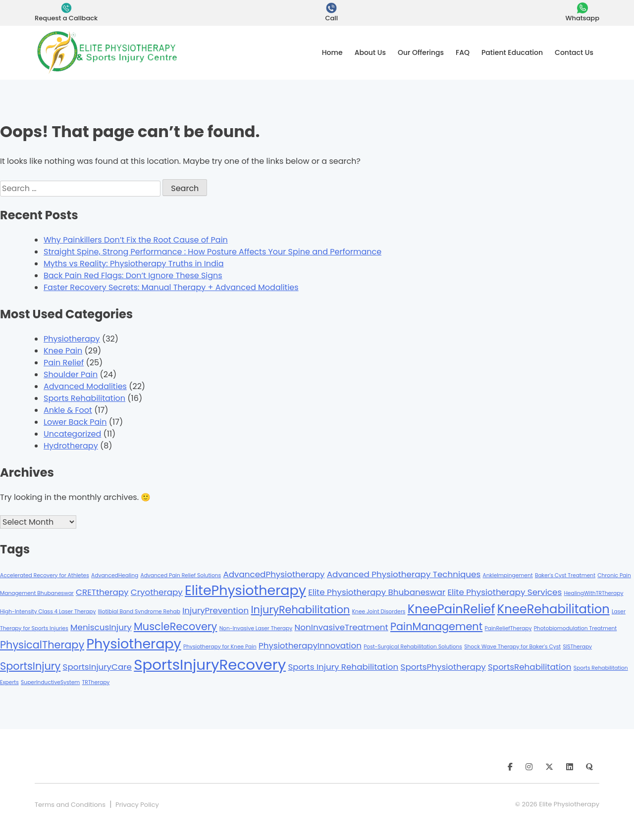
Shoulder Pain (71, 374)
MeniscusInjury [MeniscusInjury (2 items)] (101, 627)
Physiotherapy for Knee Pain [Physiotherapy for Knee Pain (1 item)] (220, 647)
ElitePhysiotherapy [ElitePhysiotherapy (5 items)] (245, 590)
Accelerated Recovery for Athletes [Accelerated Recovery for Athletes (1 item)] (45, 575)
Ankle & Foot (68, 410)
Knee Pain (63, 351)
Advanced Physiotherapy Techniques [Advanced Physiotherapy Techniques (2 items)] (404, 574)
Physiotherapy (72, 339)
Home (332, 52)
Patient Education (512, 52)
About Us (370, 52)
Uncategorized (72, 434)
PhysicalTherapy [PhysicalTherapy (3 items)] (42, 645)
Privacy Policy (137, 805)
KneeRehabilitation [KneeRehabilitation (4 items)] (554, 609)
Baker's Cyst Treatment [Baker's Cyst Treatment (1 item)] (565, 575)
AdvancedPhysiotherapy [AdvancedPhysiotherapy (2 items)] (274, 574)
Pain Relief (64, 363)
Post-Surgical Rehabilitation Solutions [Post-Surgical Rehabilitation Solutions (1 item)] (413, 647)
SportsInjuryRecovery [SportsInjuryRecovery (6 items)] (210, 665)
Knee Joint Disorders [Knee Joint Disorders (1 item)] (379, 612)
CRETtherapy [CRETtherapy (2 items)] (102, 592)
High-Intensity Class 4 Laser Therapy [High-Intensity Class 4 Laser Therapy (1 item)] (48, 612)
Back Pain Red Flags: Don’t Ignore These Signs (133, 275)
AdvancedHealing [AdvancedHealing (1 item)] (115, 575)
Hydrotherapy (71, 446)
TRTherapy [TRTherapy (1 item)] (96, 682)
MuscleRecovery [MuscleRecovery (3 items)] (175, 626)
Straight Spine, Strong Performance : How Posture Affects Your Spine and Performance (212, 252)
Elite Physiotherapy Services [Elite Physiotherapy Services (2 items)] (504, 592)
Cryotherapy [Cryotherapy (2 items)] (157, 592)
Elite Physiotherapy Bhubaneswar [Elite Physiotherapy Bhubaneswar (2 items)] (377, 592)
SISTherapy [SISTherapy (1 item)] (577, 647)
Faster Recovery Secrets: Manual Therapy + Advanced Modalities (171, 287)
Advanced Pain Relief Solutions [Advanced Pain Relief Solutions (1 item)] (181, 575)
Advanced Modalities (85, 386)
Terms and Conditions (70, 805)
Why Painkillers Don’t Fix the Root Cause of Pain (136, 240)
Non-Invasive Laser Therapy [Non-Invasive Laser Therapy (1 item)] (256, 628)
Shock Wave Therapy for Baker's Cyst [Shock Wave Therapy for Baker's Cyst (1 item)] (512, 647)
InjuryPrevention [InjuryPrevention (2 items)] (215, 610)
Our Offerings (421, 52)
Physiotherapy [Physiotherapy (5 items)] (133, 644)
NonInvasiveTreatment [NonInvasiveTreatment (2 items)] (342, 627)
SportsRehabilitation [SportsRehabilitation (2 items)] (530, 667)
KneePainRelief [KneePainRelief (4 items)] (451, 609)
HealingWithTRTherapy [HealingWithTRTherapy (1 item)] (593, 593)
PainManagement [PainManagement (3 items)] (436, 626)
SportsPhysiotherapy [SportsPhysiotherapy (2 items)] (443, 667)
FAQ (463, 52)
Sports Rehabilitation (84, 398)
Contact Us (574, 52)
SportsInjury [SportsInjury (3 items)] (30, 666)
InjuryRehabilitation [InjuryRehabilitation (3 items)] (300, 610)
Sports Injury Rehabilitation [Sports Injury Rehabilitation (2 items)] (343, 667)
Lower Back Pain (75, 422)
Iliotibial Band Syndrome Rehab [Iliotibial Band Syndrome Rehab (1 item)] (139, 612)
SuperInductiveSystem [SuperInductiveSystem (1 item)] (50, 682)
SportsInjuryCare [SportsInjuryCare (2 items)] (97, 667)
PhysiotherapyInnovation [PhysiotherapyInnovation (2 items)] (310, 645)
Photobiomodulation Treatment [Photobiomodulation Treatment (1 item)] (576, 628)
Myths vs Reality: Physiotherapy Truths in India (134, 264)
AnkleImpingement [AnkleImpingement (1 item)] (508, 575)
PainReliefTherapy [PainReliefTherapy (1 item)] (508, 628)
